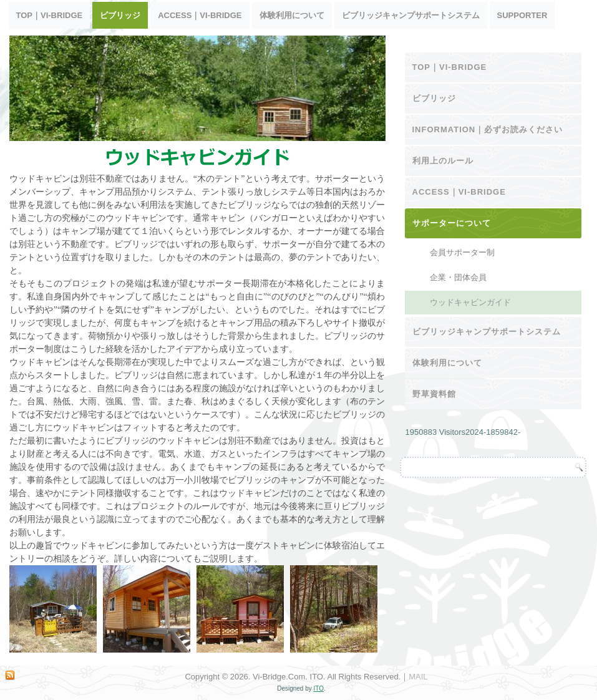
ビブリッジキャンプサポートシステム (411, 15)
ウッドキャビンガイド (470, 302)
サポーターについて (452, 223)
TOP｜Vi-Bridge (50, 15)
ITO (319, 688)
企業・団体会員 (458, 277)
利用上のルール (443, 161)
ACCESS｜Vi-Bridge (200, 15)
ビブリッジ (120, 15)
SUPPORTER (522, 15)
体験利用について (292, 15)
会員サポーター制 (462, 252)
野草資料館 (434, 394)
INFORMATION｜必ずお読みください (488, 129)
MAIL (418, 677)
